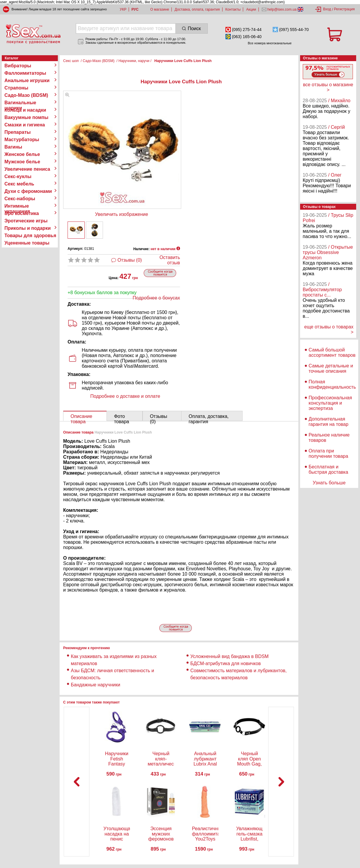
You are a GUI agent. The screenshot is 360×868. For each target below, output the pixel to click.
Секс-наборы (20, 199)
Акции (251, 9)
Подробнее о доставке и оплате (125, 396)
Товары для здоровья (30, 236)
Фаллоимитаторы (25, 73)
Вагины (13, 147)
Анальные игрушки (27, 80)
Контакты (233, 9)
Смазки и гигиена (25, 125)
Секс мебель (19, 184)
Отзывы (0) (130, 260)
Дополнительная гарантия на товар (329, 422)
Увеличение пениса (27, 169)
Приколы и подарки (28, 228)
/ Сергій (337, 127)
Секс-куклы (18, 176)
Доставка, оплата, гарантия (197, 9)
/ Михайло (339, 101)
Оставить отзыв (170, 260)
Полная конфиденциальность (332, 384)
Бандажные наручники (95, 685)
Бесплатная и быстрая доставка (328, 469)
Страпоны (16, 88)
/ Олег (335, 175)
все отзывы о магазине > (328, 87)
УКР (123, 9)
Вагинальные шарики (20, 103)
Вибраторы (18, 66)
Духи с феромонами (28, 191)
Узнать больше (329, 483)
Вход (327, 9)
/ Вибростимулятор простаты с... (322, 290)
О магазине (160, 9)
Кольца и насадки (25, 110)
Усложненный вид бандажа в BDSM (230, 656)
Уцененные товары (27, 243)
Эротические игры (26, 221)
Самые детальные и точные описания (331, 368)
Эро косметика (22, 213)
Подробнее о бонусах (156, 298)
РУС (135, 9)
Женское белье (22, 154)
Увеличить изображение (122, 214)
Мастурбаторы (22, 140)
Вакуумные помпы (26, 117)
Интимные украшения (17, 206)
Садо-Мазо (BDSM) (26, 95)
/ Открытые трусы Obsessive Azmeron (328, 252)
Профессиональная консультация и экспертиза (330, 403)
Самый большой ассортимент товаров (332, 352)
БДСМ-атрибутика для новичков (226, 663)
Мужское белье (22, 162)
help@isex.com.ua (282, 9)
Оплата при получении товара (328, 453)
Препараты (18, 132)
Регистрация (344, 9)
